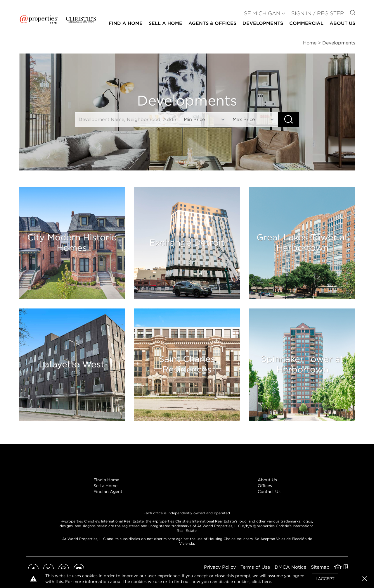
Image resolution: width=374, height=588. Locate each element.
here (267, 582)
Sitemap (320, 567)
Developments (263, 23)
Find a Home (106, 480)
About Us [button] (342, 23)
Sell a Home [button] (166, 23)
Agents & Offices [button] (212, 23)
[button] (365, 579)
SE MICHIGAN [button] (262, 13)
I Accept (325, 579)
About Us (267, 480)
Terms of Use (255, 567)
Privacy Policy (220, 567)
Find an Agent (108, 492)
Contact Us (269, 492)
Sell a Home (105, 486)
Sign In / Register (318, 13)
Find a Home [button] (126, 23)
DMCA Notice (290, 567)
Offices (265, 486)
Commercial (306, 23)
